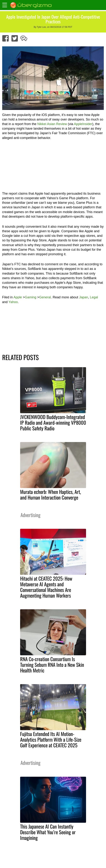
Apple (18, 297)
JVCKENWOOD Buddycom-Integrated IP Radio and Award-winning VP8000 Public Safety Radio (53, 422)
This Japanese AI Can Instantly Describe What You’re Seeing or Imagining (48, 832)
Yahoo (13, 302)
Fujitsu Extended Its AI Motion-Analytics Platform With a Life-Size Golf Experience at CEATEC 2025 (51, 739)
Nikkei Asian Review (52, 124)
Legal (94, 297)
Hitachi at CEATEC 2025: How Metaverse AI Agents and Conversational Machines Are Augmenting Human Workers (46, 587)
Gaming (30, 297)
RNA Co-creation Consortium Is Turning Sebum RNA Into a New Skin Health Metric (52, 665)
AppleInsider (83, 124)
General (45, 297)
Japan (84, 297)
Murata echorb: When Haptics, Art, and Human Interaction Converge (51, 495)
